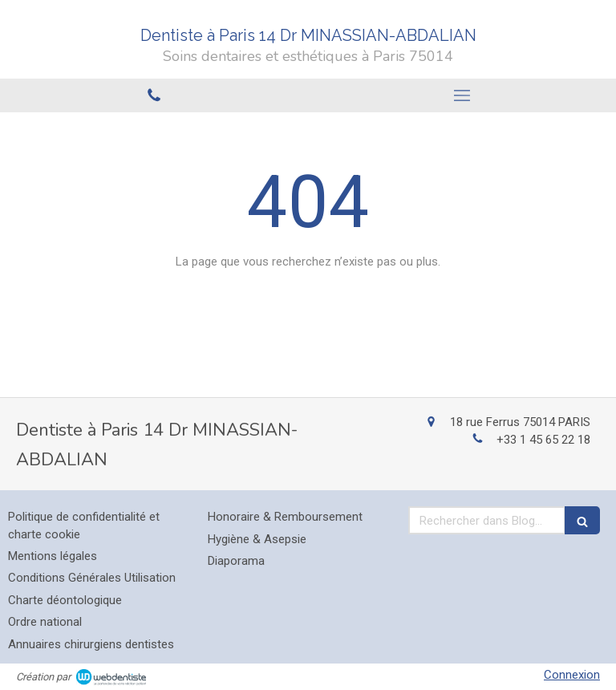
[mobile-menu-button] (462, 95)
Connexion (572, 675)
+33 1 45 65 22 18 (543, 440)
